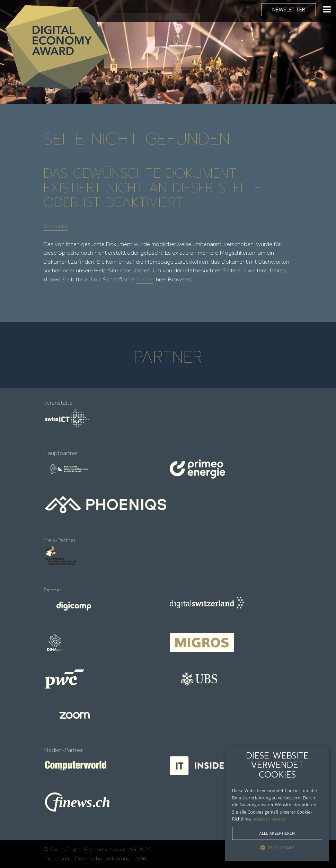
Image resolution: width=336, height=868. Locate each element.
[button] (277, 848)
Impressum (57, 858)
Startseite (56, 226)
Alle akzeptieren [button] (277, 833)
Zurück (145, 279)
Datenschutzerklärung (103, 858)
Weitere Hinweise (269, 819)
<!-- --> (168, 580)
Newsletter (289, 10)
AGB (141, 858)
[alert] (277, 804)
